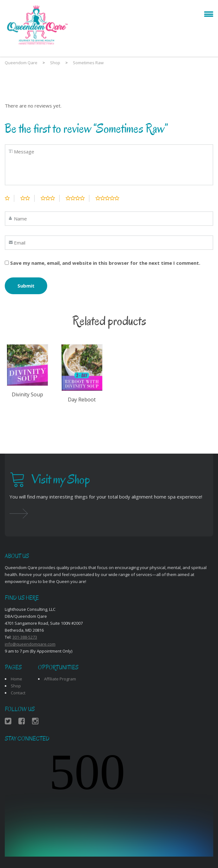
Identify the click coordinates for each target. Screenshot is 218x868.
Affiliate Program (60, 679)
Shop (16, 686)
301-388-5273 (25, 637)
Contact (18, 693)
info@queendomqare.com (30, 644)
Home (16, 679)
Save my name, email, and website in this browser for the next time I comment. (105, 263)
